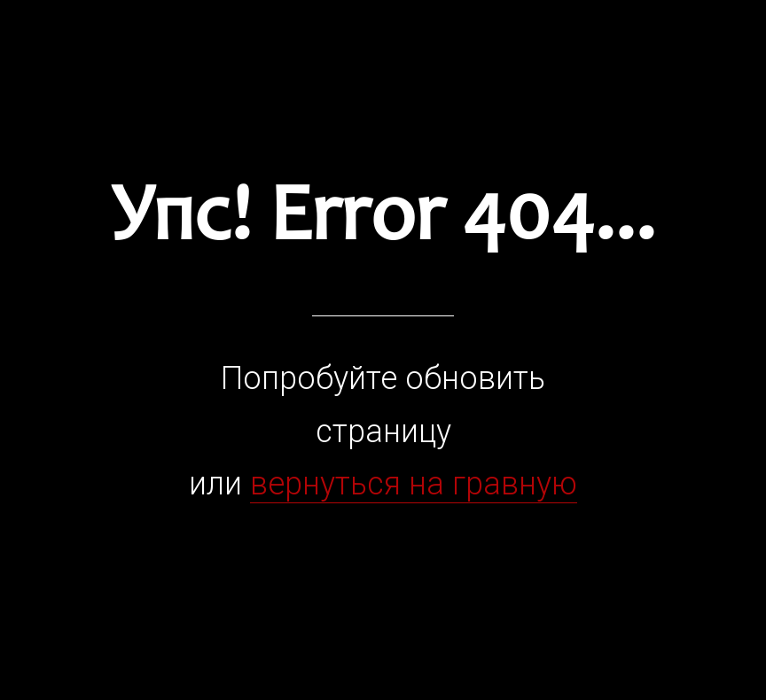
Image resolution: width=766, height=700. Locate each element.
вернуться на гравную (414, 484)
